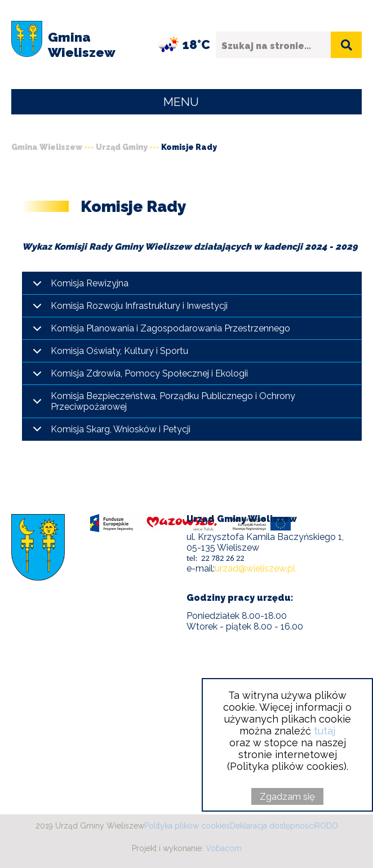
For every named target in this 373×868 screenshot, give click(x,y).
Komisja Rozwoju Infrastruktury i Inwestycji (139, 306)
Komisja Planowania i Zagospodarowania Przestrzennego (170, 328)
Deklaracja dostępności (272, 826)
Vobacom (224, 848)
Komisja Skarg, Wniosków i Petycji (121, 429)
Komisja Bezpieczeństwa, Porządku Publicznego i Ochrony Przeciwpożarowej (173, 401)
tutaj (325, 731)
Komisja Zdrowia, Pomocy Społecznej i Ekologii (149, 373)
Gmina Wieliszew (47, 147)
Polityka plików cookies (187, 826)
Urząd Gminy (122, 147)
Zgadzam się (287, 796)
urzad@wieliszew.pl (255, 568)
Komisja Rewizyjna (90, 283)
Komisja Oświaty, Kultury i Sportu (119, 351)
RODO (327, 826)
